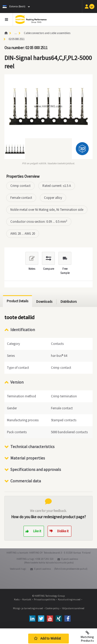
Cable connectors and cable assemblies (47, 33)
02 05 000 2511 (17, 39)
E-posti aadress (70, 559)
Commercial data (26, 481)
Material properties (28, 458)
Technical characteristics (32, 446)
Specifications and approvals (36, 469)
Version (17, 382)
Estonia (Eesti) (14, 6)
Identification (23, 330)
